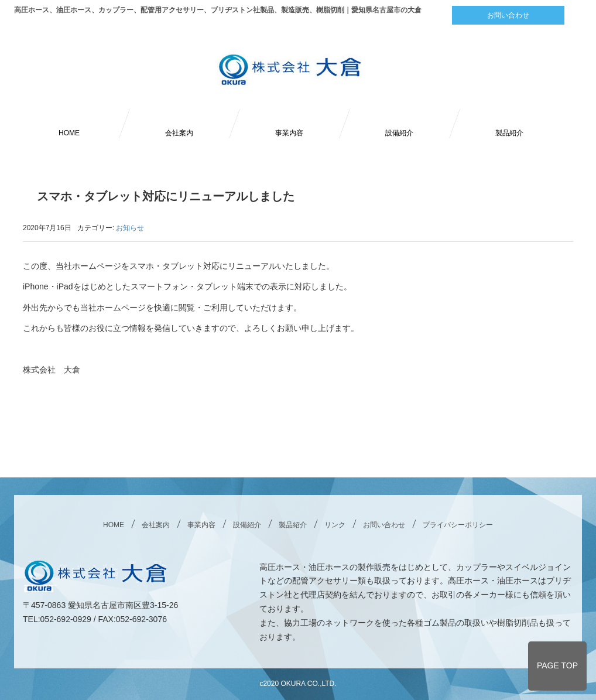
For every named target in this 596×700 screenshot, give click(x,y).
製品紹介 (509, 133)
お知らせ (130, 228)
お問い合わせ (508, 15)
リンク (335, 525)
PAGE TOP (557, 665)
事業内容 (289, 133)
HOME (69, 133)
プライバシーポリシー (458, 525)
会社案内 (179, 133)
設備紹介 (399, 133)
